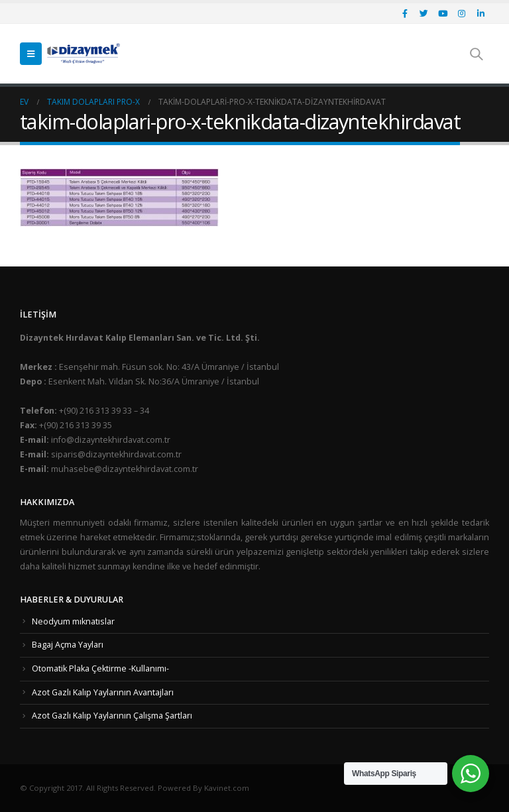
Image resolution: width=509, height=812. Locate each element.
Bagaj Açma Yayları (68, 645)
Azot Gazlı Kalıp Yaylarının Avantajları (103, 692)
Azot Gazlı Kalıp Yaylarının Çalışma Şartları (112, 716)
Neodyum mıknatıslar (73, 621)
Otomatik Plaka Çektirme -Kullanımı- (100, 668)
